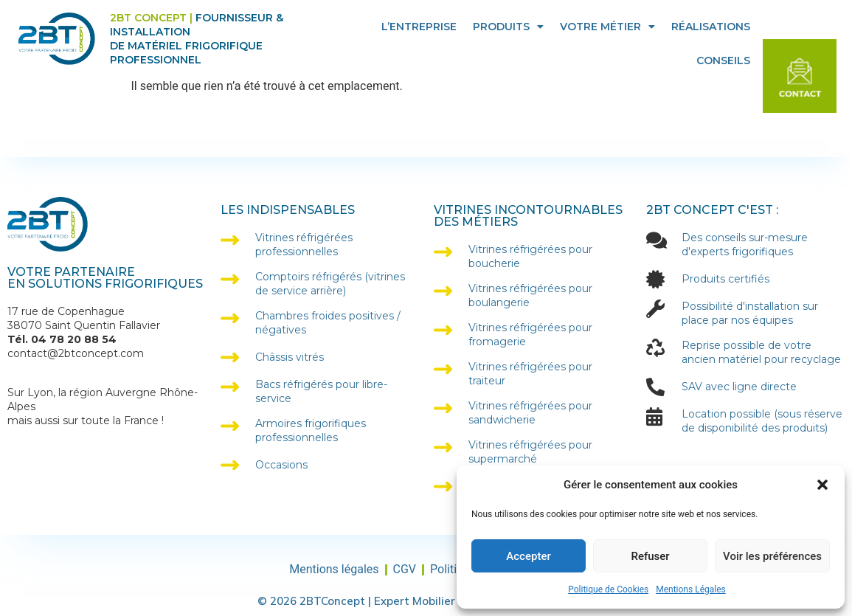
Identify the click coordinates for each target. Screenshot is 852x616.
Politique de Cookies (608, 589)
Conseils (723, 60)
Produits (508, 27)
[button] (822, 485)
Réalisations (711, 27)
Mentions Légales (691, 589)
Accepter (528, 556)
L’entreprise (419, 27)
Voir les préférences (772, 556)
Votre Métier (607, 27)
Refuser (650, 556)
